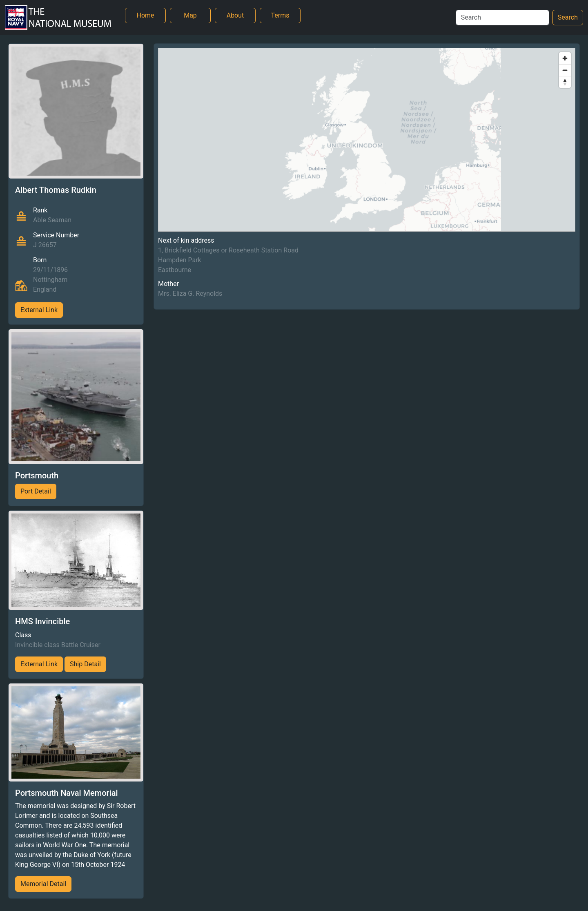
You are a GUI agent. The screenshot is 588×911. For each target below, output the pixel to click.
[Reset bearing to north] (565, 82)
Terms (280, 15)
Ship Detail (85, 664)
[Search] (502, 18)
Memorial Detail (43, 884)
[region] (367, 140)
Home (145, 15)
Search (568, 17)
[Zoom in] (565, 58)
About (235, 15)
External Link (39, 310)
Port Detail (36, 491)
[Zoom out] (565, 70)
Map (190, 15)
